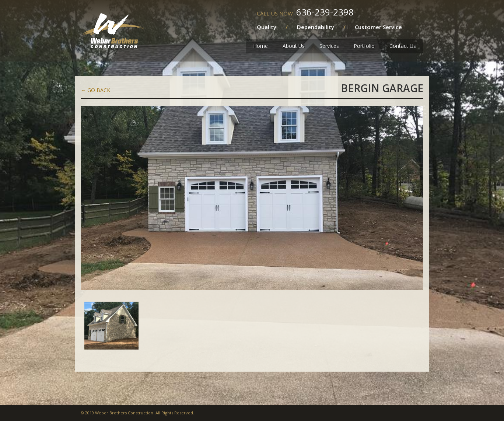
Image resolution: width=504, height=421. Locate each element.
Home (260, 46)
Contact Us (403, 46)
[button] (329, 46)
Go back (95, 90)
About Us (294, 46)
